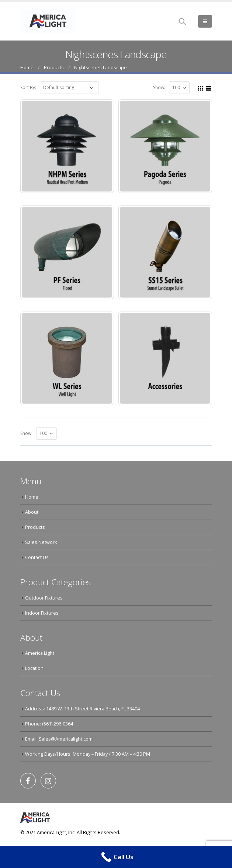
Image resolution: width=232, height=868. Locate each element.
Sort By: (28, 87)
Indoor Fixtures (42, 613)
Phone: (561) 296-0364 (49, 724)
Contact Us (37, 557)
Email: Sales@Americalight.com (59, 739)
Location (34, 668)
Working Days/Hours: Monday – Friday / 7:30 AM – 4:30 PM (88, 754)
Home (32, 497)
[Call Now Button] (116, 857)
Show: (159, 87)
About (32, 512)
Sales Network (41, 542)
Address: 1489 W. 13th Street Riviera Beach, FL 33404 (82, 709)
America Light (40, 653)
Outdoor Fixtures (44, 598)
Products (35, 527)
